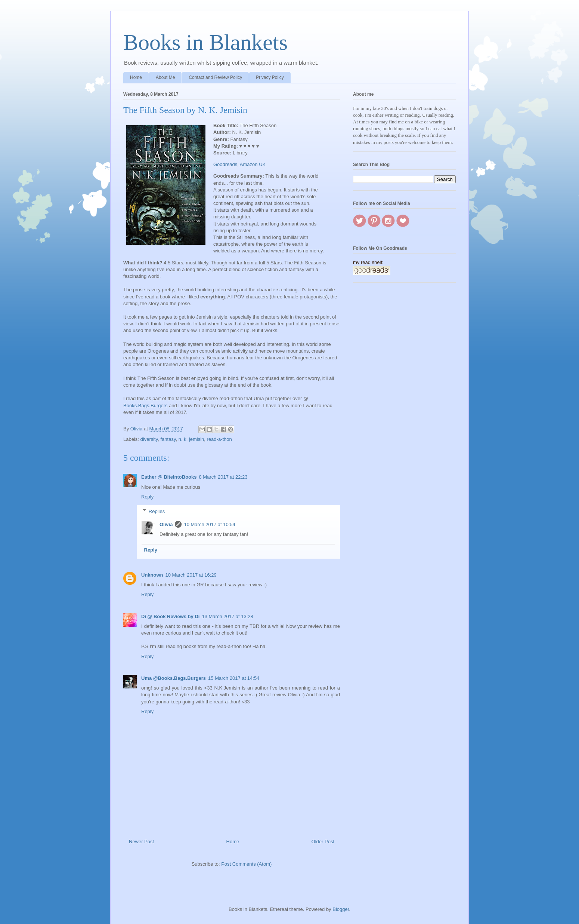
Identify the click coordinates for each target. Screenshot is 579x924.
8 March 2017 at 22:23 (223, 477)
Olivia (166, 524)
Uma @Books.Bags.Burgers (174, 678)
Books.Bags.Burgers (145, 406)
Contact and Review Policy (215, 77)
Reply (147, 497)
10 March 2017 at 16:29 (191, 575)
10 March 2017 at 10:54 (209, 524)
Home (136, 77)
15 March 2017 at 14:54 (234, 678)
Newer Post (141, 842)
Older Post (323, 842)
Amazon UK (253, 164)
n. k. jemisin (191, 439)
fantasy (168, 439)
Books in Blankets (205, 42)
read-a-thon (219, 439)
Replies (157, 511)
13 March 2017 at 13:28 (227, 616)
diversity (149, 439)
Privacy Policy (270, 77)
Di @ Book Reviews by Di (170, 616)
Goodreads (225, 164)
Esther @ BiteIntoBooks (169, 477)
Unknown (152, 575)
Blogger (341, 909)
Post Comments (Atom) (246, 864)
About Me (165, 77)
